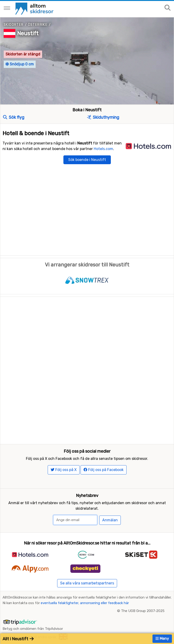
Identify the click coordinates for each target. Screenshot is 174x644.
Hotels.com (103, 149)
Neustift (28, 33)
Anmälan (110, 520)
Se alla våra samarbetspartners (87, 583)
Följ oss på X (64, 470)
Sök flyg (14, 117)
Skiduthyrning (103, 117)
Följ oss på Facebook (104, 470)
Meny (162, 639)
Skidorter (14, 25)
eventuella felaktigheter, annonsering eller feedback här (85, 603)
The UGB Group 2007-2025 (143, 611)
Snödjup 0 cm (20, 64)
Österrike (38, 25)
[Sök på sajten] (168, 8)
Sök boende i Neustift (87, 160)
